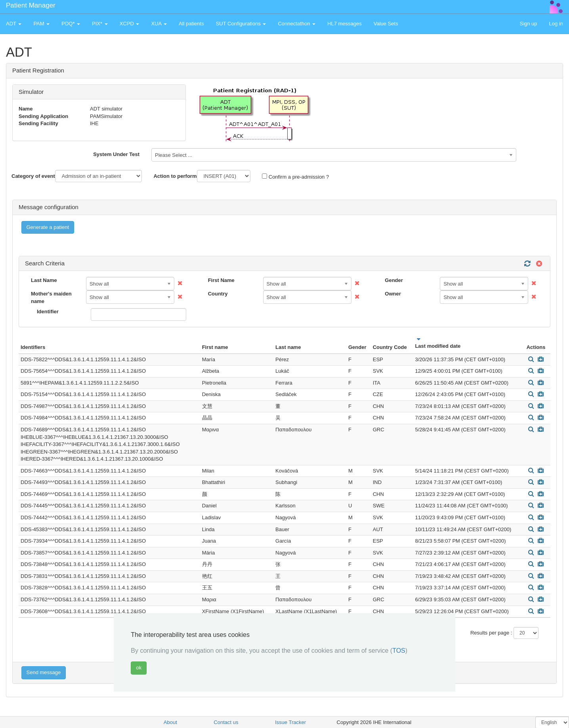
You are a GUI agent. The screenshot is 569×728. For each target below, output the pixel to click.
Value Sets (386, 24)
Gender (394, 280)
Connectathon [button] (297, 24)
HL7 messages (345, 24)
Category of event (33, 176)
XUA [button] (159, 24)
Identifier (48, 312)
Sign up (528, 24)
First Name (221, 280)
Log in (556, 24)
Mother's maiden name (51, 297)
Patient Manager (31, 5)
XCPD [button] (130, 24)
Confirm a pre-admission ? (295, 177)
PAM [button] (41, 24)
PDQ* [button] (71, 24)
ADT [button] (14, 24)
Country (218, 294)
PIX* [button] (100, 24)
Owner (393, 294)
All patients (191, 24)
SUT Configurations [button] (241, 24)
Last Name (44, 280)
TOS (399, 651)
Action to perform (175, 176)
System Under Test (116, 154)
